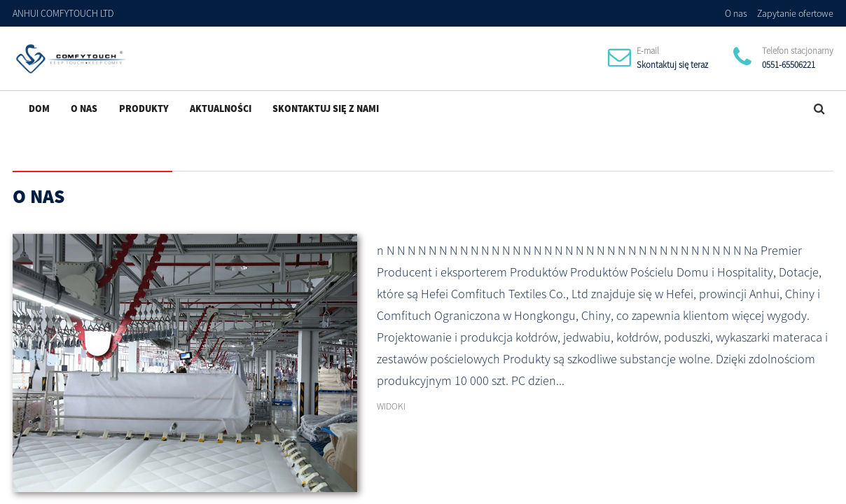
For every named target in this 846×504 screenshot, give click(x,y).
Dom (39, 108)
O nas (736, 13)
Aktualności (221, 108)
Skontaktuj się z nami (326, 108)
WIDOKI (391, 406)
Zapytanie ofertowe (795, 13)
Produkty (144, 108)
